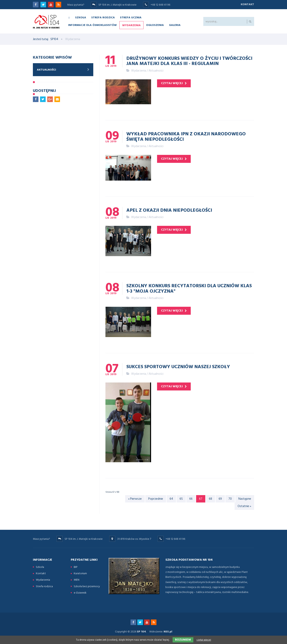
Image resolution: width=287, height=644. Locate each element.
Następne (245, 499)
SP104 (54, 39)
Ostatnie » (244, 506)
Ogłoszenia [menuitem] (155, 25)
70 (230, 499)
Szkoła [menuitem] (81, 17)
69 (220, 499)
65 (181, 499)
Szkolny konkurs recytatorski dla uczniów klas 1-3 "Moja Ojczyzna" (189, 288)
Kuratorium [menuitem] (80, 573)
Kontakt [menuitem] (41, 573)
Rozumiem (183, 640)
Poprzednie (156, 499)
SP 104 (141, 632)
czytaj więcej (172, 83)
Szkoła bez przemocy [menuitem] (87, 586)
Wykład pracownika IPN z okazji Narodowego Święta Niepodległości (186, 136)
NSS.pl (168, 632)
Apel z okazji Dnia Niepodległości (169, 210)
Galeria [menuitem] (175, 25)
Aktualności (156, 71)
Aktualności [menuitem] (46, 70)
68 (210, 499)
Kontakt (247, 4)
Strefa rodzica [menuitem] (103, 17)
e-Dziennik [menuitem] (80, 593)
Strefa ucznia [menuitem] (131, 17)
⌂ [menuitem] (69, 17)
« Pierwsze (135, 499)
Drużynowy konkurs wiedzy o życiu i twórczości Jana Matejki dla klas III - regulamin (189, 61)
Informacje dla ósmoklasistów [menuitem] (92, 25)
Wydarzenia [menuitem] (131, 25)
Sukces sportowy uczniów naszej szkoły (178, 366)
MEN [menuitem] (77, 580)
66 (191, 499)
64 (171, 499)
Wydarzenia (139, 71)
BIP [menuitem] (76, 567)
